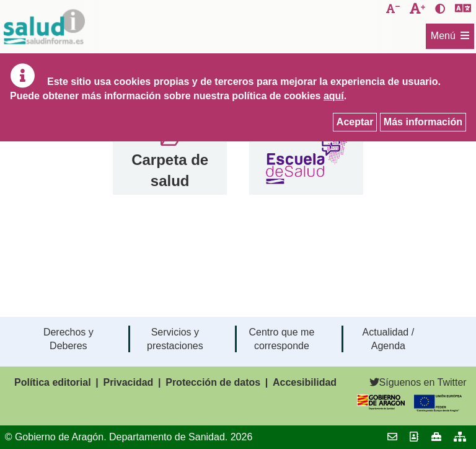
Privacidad (128, 382)
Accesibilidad (305, 382)
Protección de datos (213, 382)
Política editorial (53, 382)
